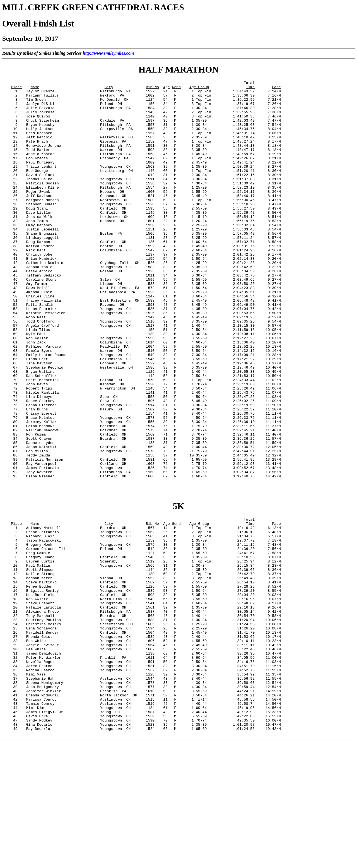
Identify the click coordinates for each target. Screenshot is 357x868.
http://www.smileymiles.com (108, 53)
